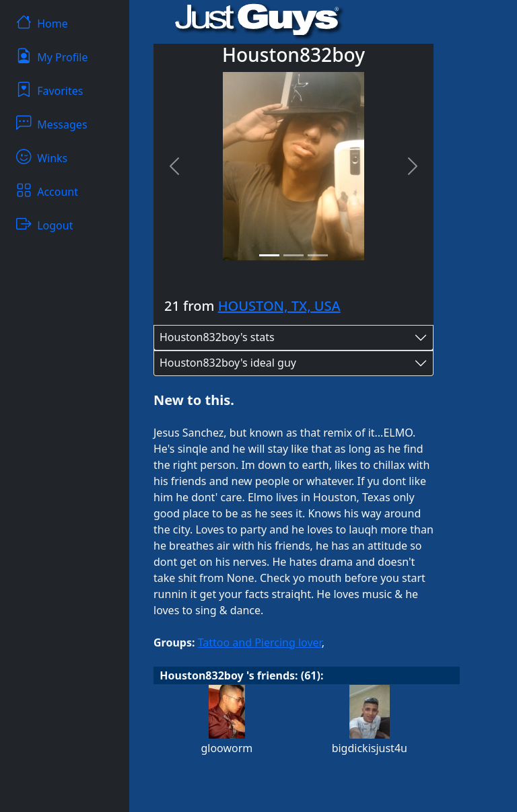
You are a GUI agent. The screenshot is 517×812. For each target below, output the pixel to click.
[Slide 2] (294, 255)
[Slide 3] (318, 255)
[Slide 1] (269, 255)
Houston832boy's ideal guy (228, 363)
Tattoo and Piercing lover (260, 642)
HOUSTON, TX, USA (279, 306)
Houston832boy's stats (217, 337)
